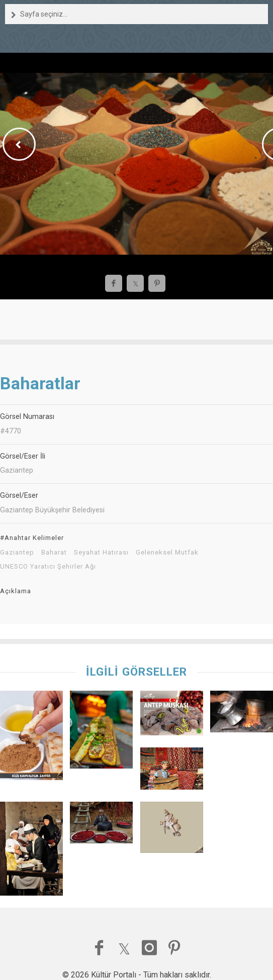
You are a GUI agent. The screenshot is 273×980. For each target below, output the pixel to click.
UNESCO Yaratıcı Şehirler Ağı (48, 567)
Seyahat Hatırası (101, 553)
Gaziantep (17, 553)
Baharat (54, 553)
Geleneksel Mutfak (167, 553)
